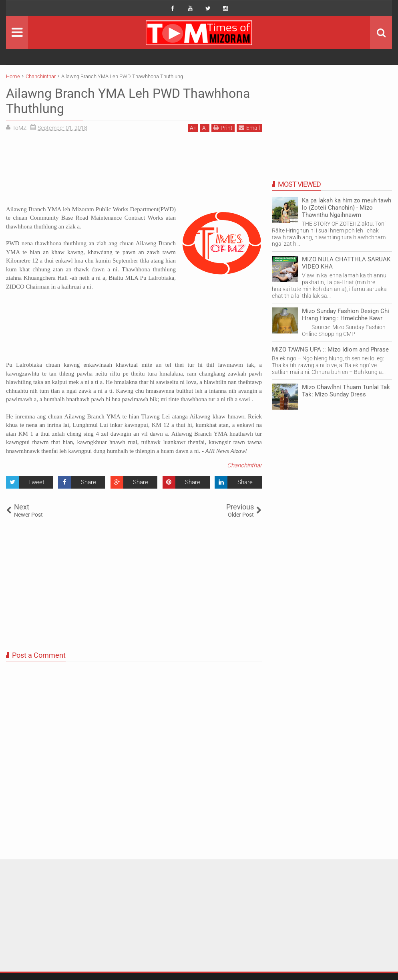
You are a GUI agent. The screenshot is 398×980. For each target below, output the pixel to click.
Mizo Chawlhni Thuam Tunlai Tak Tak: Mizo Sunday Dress (346, 391)
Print (223, 128)
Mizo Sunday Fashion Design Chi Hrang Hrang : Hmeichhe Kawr (346, 315)
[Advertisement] (134, 172)
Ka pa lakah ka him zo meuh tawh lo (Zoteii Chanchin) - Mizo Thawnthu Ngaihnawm (347, 208)
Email (249, 128)
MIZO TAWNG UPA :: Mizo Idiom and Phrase (330, 350)
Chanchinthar (244, 465)
